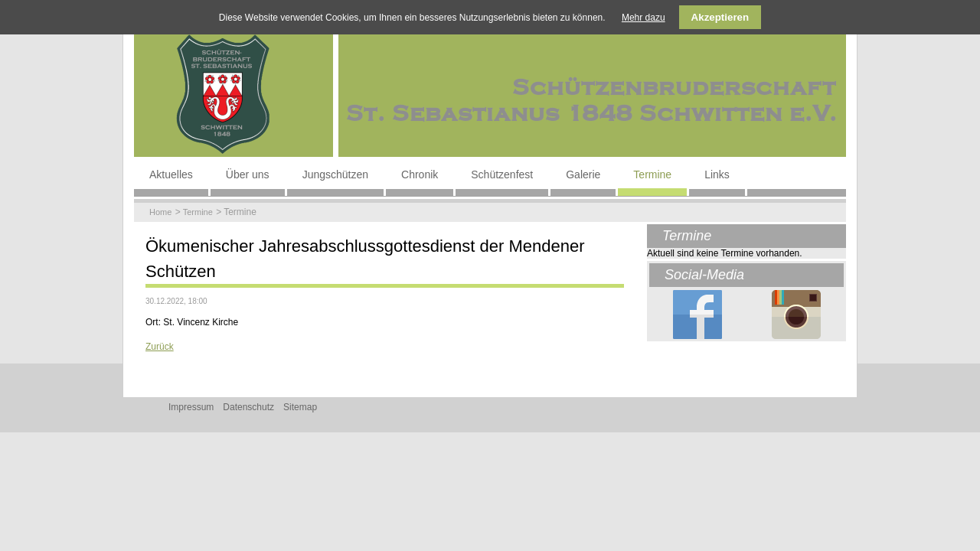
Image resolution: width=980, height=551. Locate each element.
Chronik (420, 174)
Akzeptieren (720, 17)
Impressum (191, 407)
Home (160, 212)
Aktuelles (171, 174)
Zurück (160, 347)
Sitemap (300, 407)
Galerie (583, 174)
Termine (652, 174)
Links (717, 174)
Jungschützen (335, 174)
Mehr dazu (644, 18)
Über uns (248, 174)
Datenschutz (248, 407)
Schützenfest (502, 174)
